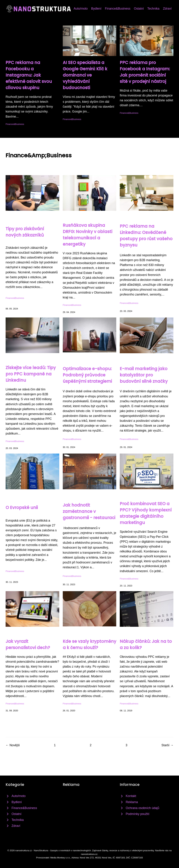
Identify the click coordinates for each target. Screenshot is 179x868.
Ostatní (139, 9)
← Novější (13, 745)
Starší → (167, 745)
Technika (153, 9)
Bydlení (96, 9)
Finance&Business (118, 9)
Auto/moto (81, 9)
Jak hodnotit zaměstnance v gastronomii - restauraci (89, 511)
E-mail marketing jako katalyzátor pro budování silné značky (144, 375)
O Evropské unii (22, 508)
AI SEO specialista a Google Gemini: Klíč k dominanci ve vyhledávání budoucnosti (85, 75)
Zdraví (167, 9)
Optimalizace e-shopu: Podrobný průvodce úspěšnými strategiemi (87, 375)
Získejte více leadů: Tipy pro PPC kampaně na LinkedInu (31, 374)
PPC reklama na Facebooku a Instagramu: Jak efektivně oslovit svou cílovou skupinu (29, 75)
